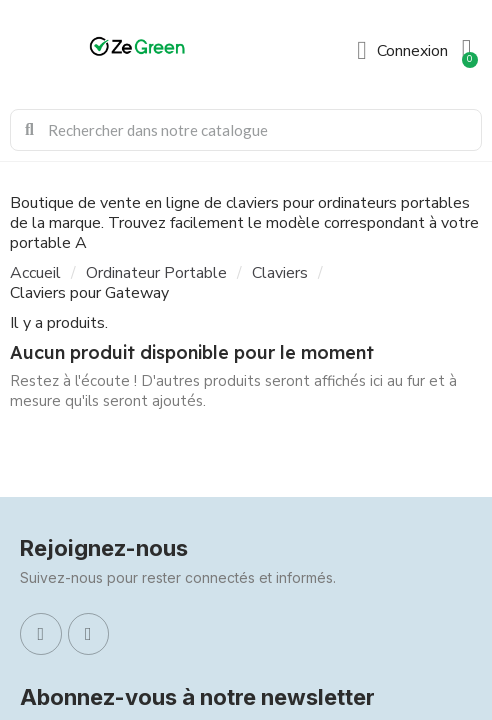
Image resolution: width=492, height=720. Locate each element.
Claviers (280, 273)
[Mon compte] (402, 51)
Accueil (35, 273)
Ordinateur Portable (156, 273)
